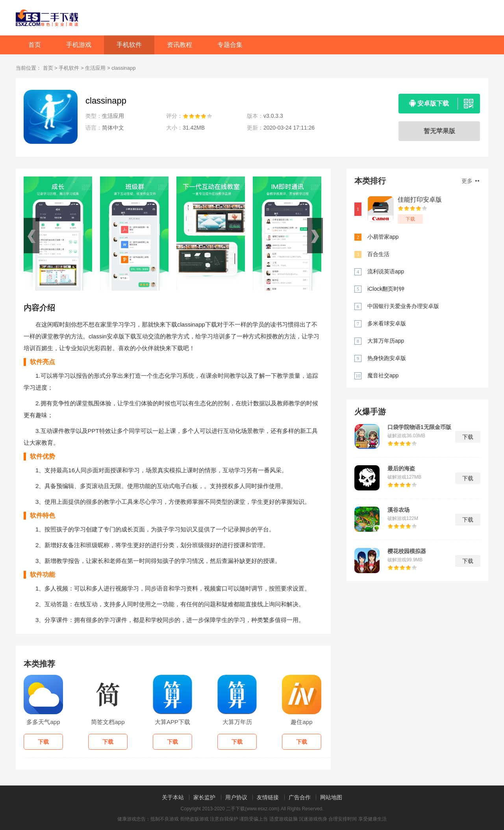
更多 (470, 181)
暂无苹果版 (439, 131)
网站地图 (331, 797)
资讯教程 (180, 45)
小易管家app (383, 237)
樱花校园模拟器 (407, 551)
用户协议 (236, 797)
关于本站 (173, 797)
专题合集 (230, 45)
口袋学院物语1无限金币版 (419, 427)
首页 (35, 45)
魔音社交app (383, 375)
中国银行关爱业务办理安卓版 (403, 306)
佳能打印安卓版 (420, 200)
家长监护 (204, 797)
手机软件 (129, 45)
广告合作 (300, 797)
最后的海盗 (401, 468)
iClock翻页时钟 (386, 289)
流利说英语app (386, 271)
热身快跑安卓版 (387, 358)
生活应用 (95, 68)
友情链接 (268, 797)
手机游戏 (79, 45)
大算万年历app (386, 341)
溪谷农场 (398, 510)
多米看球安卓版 (387, 323)
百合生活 (378, 254)
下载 (410, 219)
